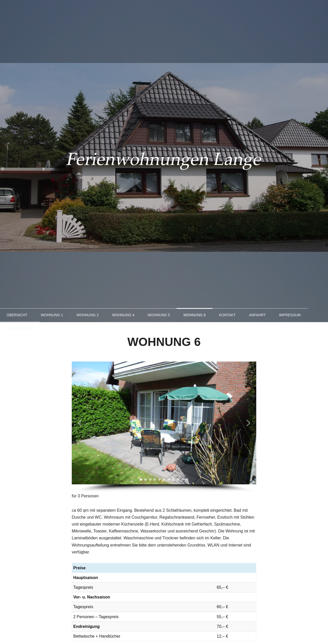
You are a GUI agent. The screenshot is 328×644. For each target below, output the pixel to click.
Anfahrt (257, 315)
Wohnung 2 (88, 315)
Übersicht (17, 315)
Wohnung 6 (194, 315)
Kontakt (227, 315)
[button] (80, 423)
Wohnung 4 (123, 315)
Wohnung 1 (52, 315)
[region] (164, 427)
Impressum (290, 315)
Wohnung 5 (159, 315)
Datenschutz (20, 328)
